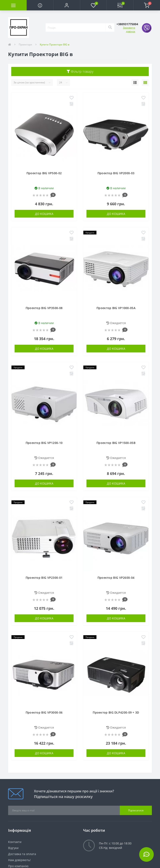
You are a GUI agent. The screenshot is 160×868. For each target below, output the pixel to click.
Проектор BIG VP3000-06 (44, 712)
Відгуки (13, 848)
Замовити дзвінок (129, 29)
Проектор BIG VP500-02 (44, 173)
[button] (67, 5)
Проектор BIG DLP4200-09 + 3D (116, 712)
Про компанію (18, 866)
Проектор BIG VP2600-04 (116, 578)
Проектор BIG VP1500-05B (116, 443)
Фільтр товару (80, 71)
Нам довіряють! (19, 860)
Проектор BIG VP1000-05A (116, 308)
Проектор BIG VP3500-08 (44, 308)
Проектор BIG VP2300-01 (44, 578)
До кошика (44, 214)
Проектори (25, 44)
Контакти (15, 842)
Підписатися (136, 810)
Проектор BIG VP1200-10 (44, 443)
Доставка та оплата (22, 854)
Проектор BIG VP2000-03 (116, 173)
